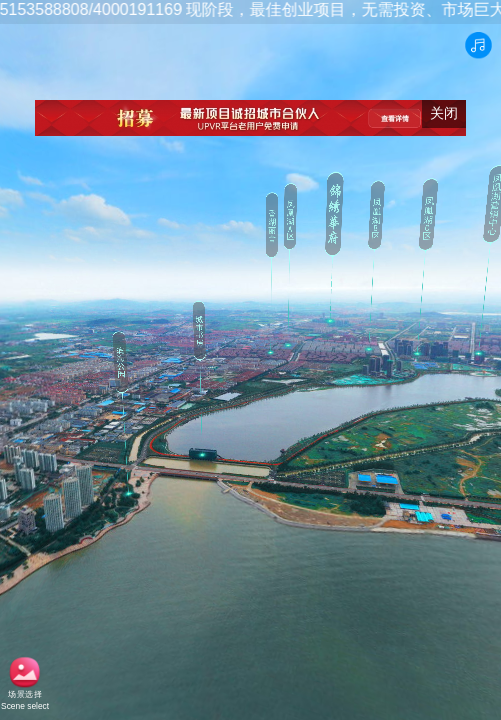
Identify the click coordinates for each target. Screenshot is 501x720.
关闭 (444, 113)
